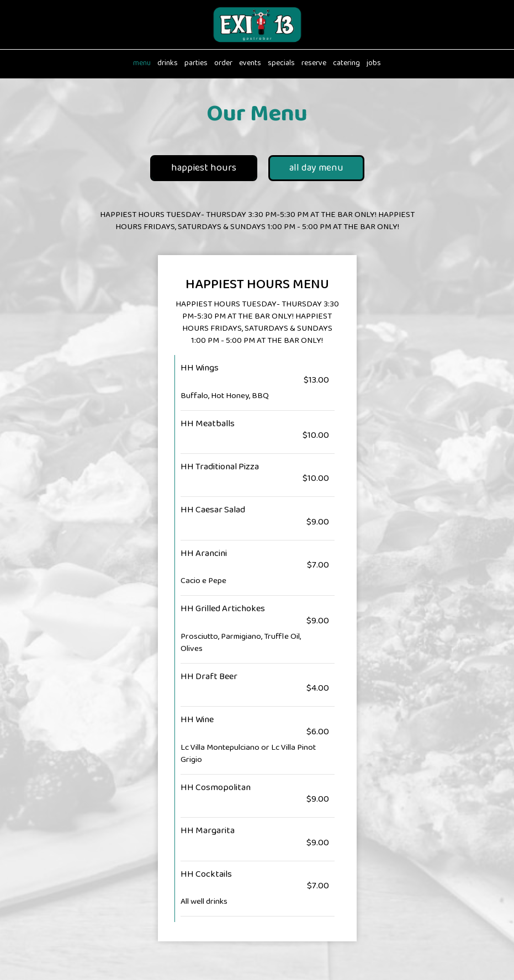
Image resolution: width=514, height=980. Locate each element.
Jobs (374, 63)
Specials (281, 63)
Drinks (168, 63)
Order (223, 63)
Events (250, 63)
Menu (142, 63)
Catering (346, 63)
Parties (196, 63)
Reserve (314, 63)
